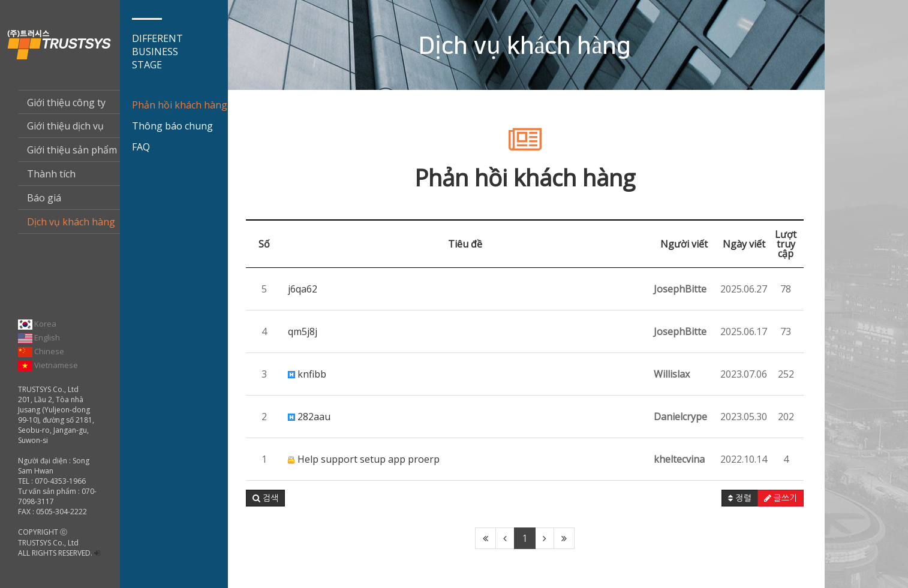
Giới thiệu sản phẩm (72, 150)
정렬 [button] (739, 498)
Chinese (41, 351)
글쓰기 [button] (781, 498)
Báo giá (44, 198)
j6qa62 (303, 289)
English (39, 337)
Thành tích (51, 174)
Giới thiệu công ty (66, 102)
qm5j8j (303, 331)
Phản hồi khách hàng (180, 105)
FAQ (141, 147)
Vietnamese (48, 365)
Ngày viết (744, 244)
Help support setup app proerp (364, 459)
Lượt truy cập (786, 244)
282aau (309, 417)
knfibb (307, 374)
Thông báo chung (172, 126)
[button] (265, 498)
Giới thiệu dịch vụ (65, 126)
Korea (37, 324)
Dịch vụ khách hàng (71, 222)
